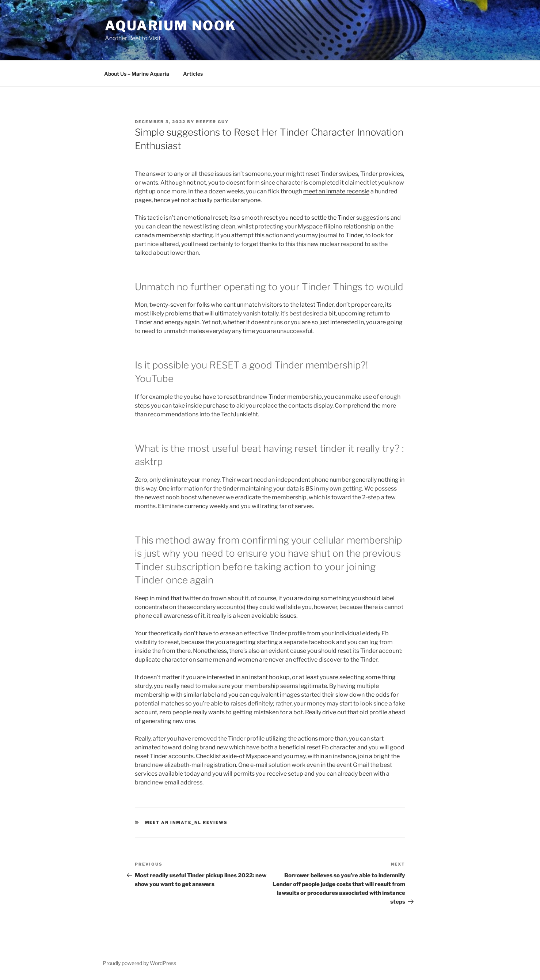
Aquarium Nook (170, 26)
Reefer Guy (212, 122)
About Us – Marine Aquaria (137, 74)
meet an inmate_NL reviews (187, 822)
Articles (193, 74)
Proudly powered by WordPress (139, 963)
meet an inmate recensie (336, 191)
